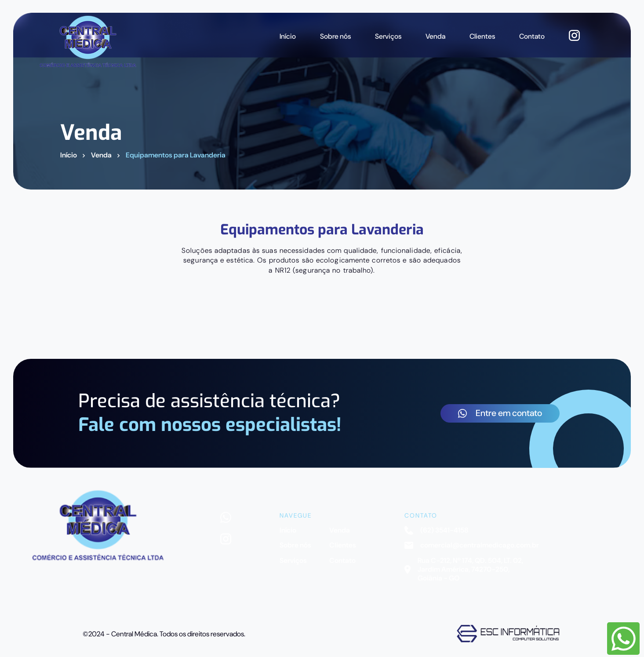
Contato (532, 36)
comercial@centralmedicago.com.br (472, 545)
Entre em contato (500, 413)
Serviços (388, 36)
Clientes (482, 36)
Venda (435, 36)
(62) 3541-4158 (436, 530)
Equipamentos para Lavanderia (176, 155)
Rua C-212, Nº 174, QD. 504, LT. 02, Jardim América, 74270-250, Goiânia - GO (464, 570)
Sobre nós (335, 36)
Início (288, 36)
